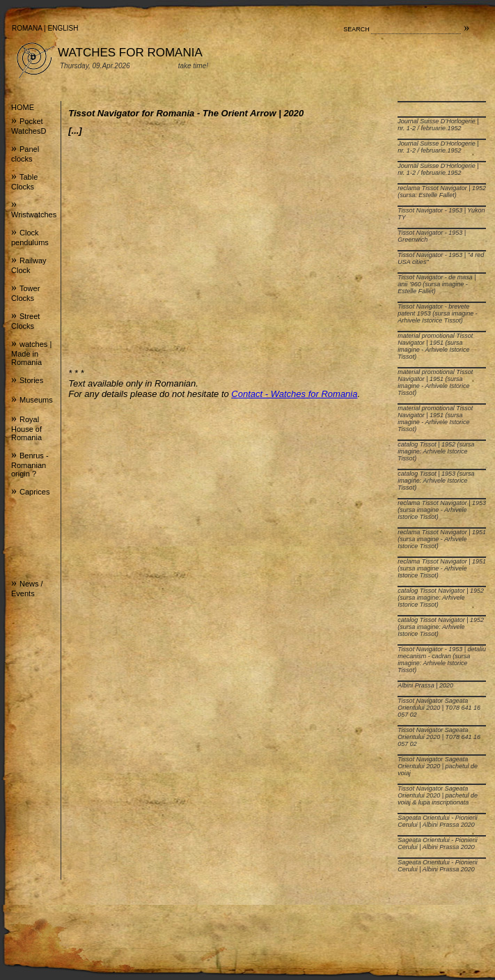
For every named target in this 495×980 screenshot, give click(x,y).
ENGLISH (63, 28)
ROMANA (27, 28)
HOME (23, 107)
